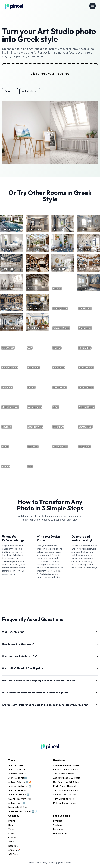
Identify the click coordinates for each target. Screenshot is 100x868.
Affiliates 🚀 (14, 850)
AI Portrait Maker (17, 769)
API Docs (13, 854)
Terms (11, 829)
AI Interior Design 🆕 (19, 795)
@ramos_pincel (64, 862)
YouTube (58, 825)
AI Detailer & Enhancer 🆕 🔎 (23, 811)
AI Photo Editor (16, 765)
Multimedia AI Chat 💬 (19, 807)
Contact (12, 838)
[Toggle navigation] (93, 6)
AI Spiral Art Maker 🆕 (20, 786)
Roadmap (13, 846)
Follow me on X (61, 833)
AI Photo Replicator (18, 790)
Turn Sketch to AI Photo (65, 799)
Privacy (12, 833)
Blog (11, 825)
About (11, 842)
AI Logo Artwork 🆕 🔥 (20, 782)
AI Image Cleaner (17, 774)
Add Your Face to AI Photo (67, 778)
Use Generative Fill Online (66, 782)
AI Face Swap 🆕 (17, 803)
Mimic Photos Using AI (64, 786)
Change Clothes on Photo (66, 765)
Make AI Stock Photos (64, 803)
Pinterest (57, 821)
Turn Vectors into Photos (66, 790)
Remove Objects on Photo (66, 769)
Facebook (58, 829)
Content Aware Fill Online (66, 795)
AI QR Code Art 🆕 (18, 778)
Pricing (12, 821)
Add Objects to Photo (64, 774)
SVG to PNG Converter (20, 799)
